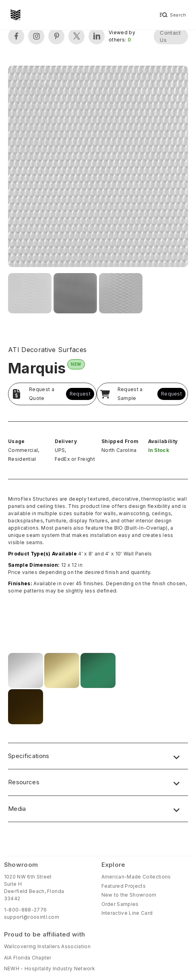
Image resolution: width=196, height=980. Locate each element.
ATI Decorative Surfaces (47, 350)
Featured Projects (124, 886)
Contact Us (170, 36)
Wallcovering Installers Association (47, 946)
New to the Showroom (129, 895)
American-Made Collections (136, 877)
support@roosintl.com (32, 917)
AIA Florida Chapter (28, 958)
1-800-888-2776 (25, 910)
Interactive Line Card (127, 913)
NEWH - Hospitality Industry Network (50, 969)
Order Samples (120, 904)
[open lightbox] (98, 167)
